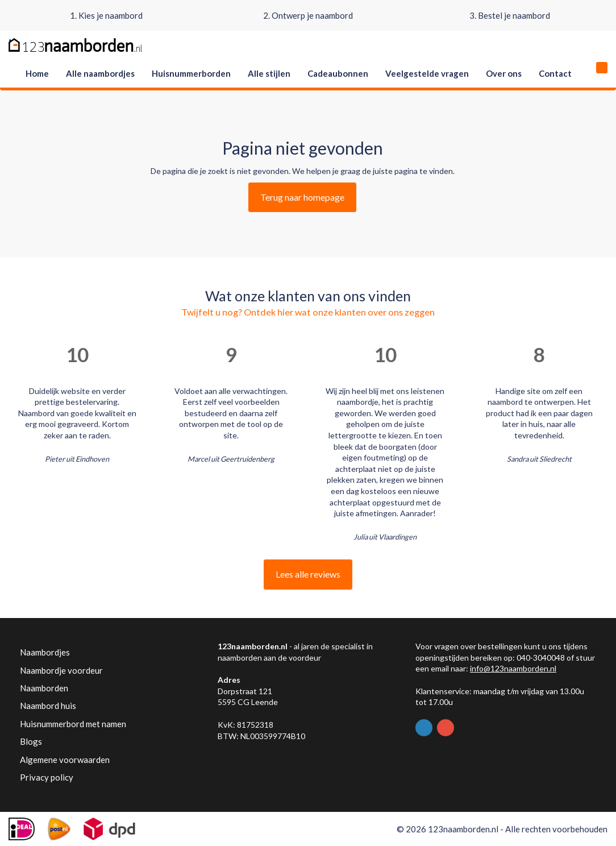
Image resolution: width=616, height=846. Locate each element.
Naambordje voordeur (61, 670)
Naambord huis (48, 706)
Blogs (31, 741)
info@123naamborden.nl (513, 668)
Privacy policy (47, 777)
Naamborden (44, 688)
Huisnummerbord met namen (73, 724)
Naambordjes (45, 652)
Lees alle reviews (308, 574)
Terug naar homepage (302, 197)
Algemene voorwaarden (65, 760)
